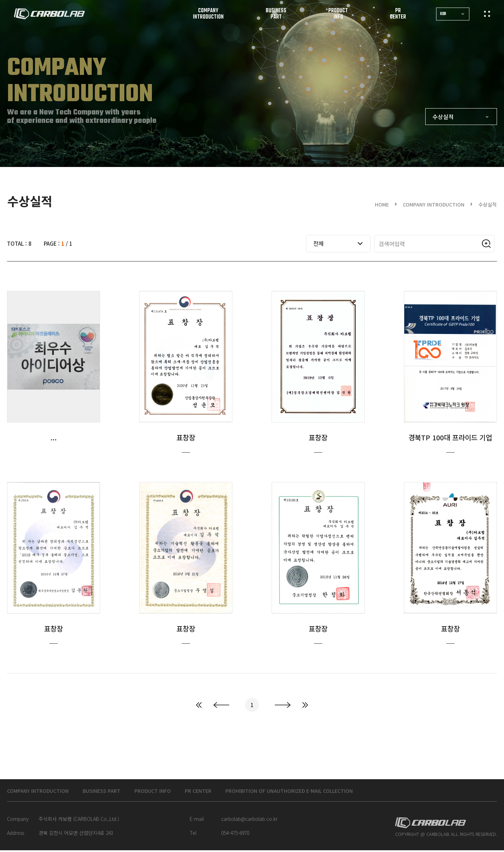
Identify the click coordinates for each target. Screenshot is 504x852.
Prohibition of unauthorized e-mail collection (327, 792)
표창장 (186, 461)
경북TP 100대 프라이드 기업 (451, 461)
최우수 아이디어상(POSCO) (54, 461)
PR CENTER (222, 792)
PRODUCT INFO (171, 792)
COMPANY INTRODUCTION (43, 792)
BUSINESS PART (114, 792)
